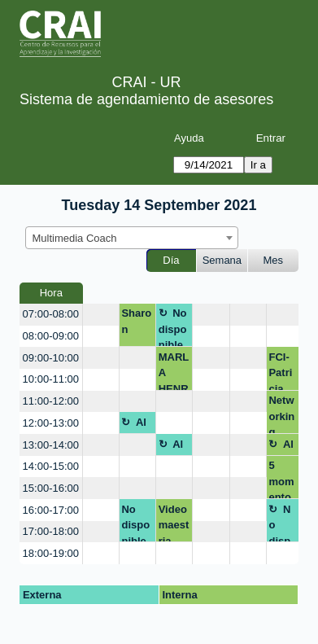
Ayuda (189, 138)
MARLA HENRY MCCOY (174, 371)
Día (171, 260)
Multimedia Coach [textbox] (75, 238)
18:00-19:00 (51, 553)
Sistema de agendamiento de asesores (146, 99)
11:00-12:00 (51, 401)
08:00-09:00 (51, 336)
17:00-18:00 (51, 531)
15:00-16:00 (51, 488)
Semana (222, 260)
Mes (274, 260)
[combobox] (132, 238)
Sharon (136, 321)
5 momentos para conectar (281, 479)
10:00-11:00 (51, 379)
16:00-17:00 (51, 510)
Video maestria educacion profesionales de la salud (174, 523)
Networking (281, 414)
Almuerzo (137, 425)
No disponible (173, 327)
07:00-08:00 (51, 314)
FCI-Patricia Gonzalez (282, 371)
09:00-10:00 (51, 358)
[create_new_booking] (101, 315)
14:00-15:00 (51, 466)
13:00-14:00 (51, 445)
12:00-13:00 (51, 423)
